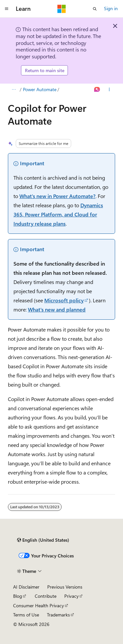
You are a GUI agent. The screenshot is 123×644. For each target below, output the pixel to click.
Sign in (111, 8)
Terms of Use (26, 615)
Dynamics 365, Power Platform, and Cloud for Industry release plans (58, 214)
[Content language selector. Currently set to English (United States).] (43, 540)
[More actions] (109, 90)
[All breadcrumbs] (14, 90)
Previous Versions (65, 587)
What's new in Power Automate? (57, 196)
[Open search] (95, 9)
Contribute (46, 596)
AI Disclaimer (26, 587)
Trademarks (58, 615)
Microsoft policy (64, 300)
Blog (18, 596)
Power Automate (40, 89)
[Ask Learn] (97, 90)
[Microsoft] (62, 9)
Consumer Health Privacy (39, 605)
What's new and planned (57, 309)
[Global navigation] (7, 9)
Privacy (72, 596)
